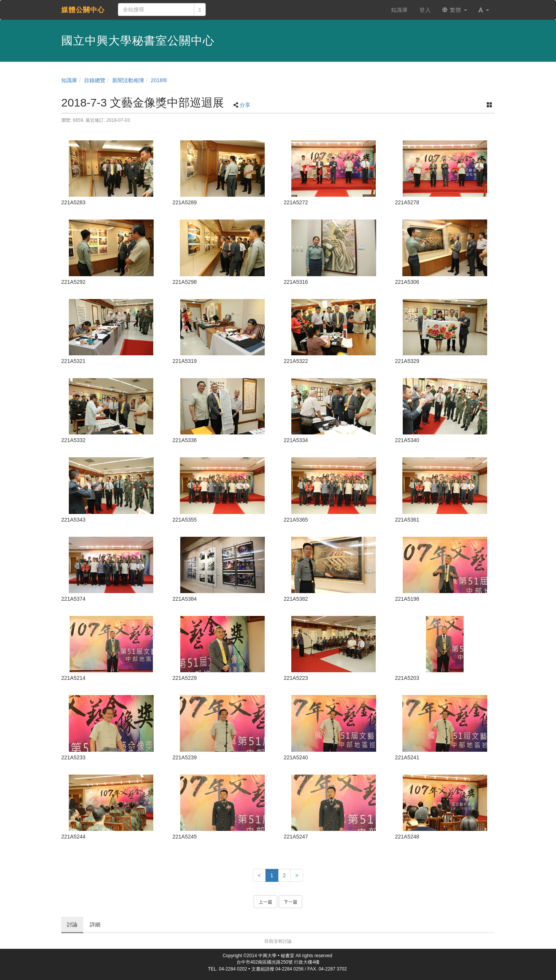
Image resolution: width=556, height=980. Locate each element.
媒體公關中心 (83, 10)
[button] (484, 10)
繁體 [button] (455, 10)
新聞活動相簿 (128, 80)
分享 (245, 105)
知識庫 (69, 80)
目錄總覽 (95, 80)
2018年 (159, 80)
